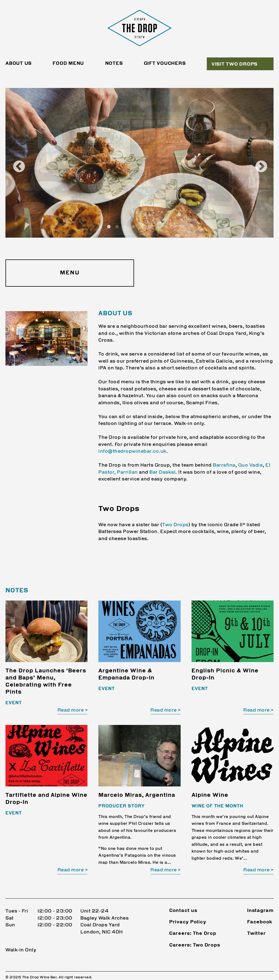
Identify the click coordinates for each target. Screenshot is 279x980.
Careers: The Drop (193, 926)
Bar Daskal (162, 472)
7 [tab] (150, 227)
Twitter (256, 926)
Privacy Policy (188, 915)
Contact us (183, 903)
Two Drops (175, 525)
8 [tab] (158, 227)
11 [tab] (183, 227)
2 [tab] (109, 227)
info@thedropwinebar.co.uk (132, 451)
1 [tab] (101, 227)
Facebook (260, 915)
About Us (19, 64)
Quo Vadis (251, 465)
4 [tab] (125, 227)
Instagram (260, 903)
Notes (114, 64)
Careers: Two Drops (195, 937)
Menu (70, 273)
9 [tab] (166, 227)
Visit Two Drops (234, 64)
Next (257, 163)
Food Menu (68, 64)
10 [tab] (174, 227)
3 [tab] (117, 227)
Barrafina (224, 465)
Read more (71, 710)
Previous (15, 163)
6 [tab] (142, 227)
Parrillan (127, 472)
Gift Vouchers (165, 64)
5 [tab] (134, 227)
